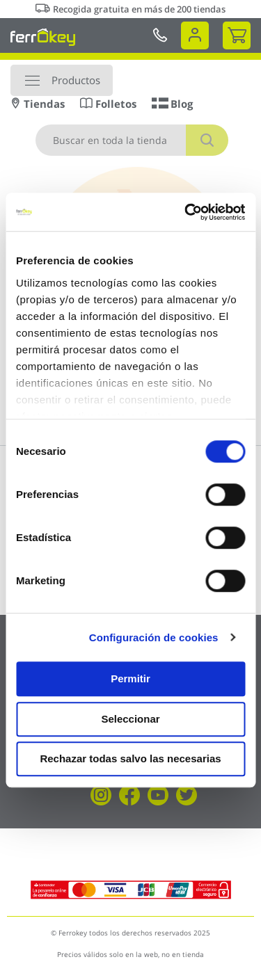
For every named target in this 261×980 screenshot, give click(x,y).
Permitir (130, 678)
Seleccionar (130, 719)
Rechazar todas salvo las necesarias (130, 758)
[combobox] (132, 140)
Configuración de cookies (154, 637)
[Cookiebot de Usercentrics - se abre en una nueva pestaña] (186, 212)
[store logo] (43, 37)
